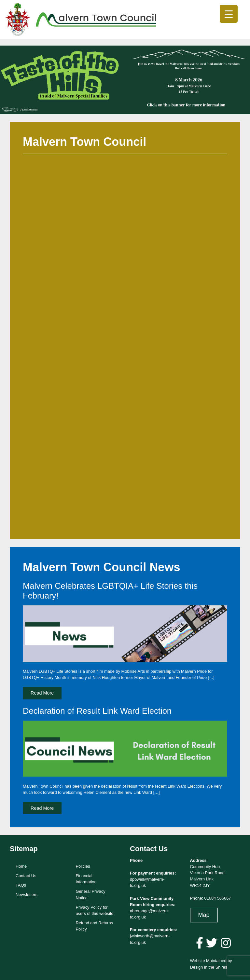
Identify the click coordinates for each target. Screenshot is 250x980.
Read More (42, 693)
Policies (83, 866)
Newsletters (27, 895)
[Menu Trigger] (229, 14)
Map (204, 915)
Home (21, 866)
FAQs (21, 885)
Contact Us (26, 876)
